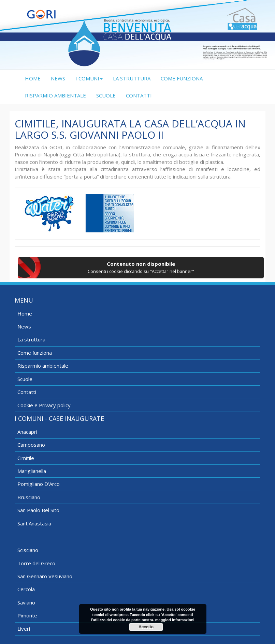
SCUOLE (106, 95)
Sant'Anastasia (34, 523)
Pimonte (27, 615)
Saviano (26, 602)
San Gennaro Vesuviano (45, 576)
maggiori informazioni (175, 620)
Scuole (25, 379)
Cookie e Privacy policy (44, 405)
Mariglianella (32, 471)
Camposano (31, 445)
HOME (35, 78)
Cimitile (26, 458)
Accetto (146, 627)
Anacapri (27, 432)
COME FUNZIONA (182, 78)
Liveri (24, 629)
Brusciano (29, 497)
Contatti (27, 392)
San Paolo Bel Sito (38, 510)
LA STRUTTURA (132, 78)
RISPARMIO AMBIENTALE (55, 95)
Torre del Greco (36, 563)
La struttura (31, 339)
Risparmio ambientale (43, 366)
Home (25, 313)
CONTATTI (139, 95)
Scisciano (28, 550)
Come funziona (35, 353)
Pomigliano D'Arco (39, 484)
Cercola (26, 589)
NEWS (58, 78)
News (24, 326)
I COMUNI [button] (89, 78)
